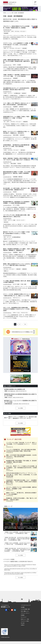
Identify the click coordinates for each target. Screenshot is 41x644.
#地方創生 (25, 48)
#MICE (14, 65)
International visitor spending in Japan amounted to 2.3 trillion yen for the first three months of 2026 (20, 573)
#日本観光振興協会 (16, 237)
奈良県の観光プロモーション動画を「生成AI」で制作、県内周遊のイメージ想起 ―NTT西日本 (17, 117)
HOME (5, 13)
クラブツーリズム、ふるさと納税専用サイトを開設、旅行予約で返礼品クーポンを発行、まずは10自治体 (17, 44)
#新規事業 (15, 78)
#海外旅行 (24, 93)
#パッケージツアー (21, 220)
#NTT (8, 122)
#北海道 (19, 65)
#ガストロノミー (17, 298)
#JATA (5, 93)
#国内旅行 (18, 269)
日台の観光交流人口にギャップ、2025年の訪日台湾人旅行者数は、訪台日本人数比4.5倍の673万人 (16, 89)
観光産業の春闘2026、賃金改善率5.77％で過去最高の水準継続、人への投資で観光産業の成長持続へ (16, 202)
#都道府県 (25, 122)
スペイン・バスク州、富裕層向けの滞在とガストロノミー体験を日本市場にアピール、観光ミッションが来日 (17, 295)
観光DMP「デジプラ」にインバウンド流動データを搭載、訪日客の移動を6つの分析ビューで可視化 (16, 233)
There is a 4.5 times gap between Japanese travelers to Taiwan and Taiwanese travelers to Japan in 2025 (20, 565)
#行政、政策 (23, 284)
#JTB (12, 31)
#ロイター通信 (16, 284)
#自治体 (19, 163)
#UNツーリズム (16, 313)
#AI (5, 122)
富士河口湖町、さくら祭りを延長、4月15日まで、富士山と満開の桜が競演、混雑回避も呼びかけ (17, 189)
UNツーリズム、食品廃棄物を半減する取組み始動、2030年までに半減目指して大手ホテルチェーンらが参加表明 (16, 309)
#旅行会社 (23, 150)
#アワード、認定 (12, 220)
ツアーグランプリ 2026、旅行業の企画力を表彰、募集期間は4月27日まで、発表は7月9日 (16, 216)
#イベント (10, 93)
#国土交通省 (16, 135)
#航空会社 (22, 135)
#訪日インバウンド (8, 239)
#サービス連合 (16, 205)
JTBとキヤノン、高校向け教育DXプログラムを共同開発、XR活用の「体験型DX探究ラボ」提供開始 (16, 27)
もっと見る (20, 408)
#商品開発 (6, 33)
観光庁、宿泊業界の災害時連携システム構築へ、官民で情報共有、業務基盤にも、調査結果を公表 (17, 250)
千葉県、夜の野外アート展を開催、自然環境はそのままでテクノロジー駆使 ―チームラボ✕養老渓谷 (17, 75)
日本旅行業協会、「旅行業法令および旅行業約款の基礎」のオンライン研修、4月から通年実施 (16, 146)
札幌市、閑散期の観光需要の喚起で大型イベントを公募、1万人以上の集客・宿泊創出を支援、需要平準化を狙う (17, 61)
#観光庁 (21, 252)
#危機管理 (15, 107)
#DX (5, 237)
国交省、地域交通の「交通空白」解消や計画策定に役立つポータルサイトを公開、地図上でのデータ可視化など (17, 159)
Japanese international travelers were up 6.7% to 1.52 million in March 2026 (20, 569)
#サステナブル (24, 313)
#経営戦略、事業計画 (18, 177)
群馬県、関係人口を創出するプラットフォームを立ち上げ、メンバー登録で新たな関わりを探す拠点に (17, 265)
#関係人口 (6, 271)
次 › (25, 324)
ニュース (9, 13)
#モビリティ (6, 163)
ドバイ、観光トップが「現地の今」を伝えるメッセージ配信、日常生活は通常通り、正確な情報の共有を (17, 104)
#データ (9, 237)
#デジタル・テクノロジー (20, 31)
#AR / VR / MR (7, 31)
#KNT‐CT (6, 48)
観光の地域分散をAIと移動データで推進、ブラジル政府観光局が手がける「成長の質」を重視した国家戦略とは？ (17, 173)
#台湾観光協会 (17, 93)
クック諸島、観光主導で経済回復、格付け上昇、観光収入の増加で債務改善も (17, 281)
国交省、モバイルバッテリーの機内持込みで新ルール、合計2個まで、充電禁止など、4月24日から (17, 132)
